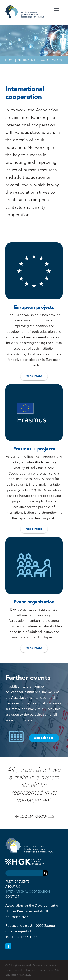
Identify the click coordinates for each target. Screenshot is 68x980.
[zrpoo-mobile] (29, 7)
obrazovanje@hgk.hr (21, 931)
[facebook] (8, 946)
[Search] (46, 873)
